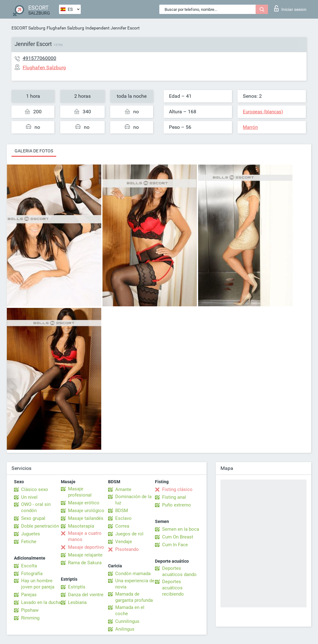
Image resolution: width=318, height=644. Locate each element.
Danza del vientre (86, 595)
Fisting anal (174, 497)
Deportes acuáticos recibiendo (173, 588)
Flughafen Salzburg (65, 28)
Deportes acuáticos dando (179, 571)
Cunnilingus (127, 621)
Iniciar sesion (290, 8)
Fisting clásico (177, 489)
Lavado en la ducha (41, 602)
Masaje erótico (84, 503)
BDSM (122, 511)
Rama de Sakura (85, 563)
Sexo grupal (33, 518)
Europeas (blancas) (263, 112)
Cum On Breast (178, 537)
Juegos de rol (129, 534)
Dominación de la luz (133, 500)
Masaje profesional (80, 492)
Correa (122, 526)
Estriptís (77, 587)
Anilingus (125, 629)
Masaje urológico (86, 511)
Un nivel (29, 497)
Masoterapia (81, 526)
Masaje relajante (85, 555)
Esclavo (123, 518)
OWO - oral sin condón (36, 507)
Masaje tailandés (86, 518)
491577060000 (39, 58)
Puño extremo (177, 505)
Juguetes (31, 534)
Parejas (29, 595)
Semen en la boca (181, 529)
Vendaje (124, 542)
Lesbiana (77, 602)
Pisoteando (127, 549)
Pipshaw (30, 610)
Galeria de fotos (34, 151)
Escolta (29, 566)
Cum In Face (175, 545)
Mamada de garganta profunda (134, 597)
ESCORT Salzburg (28, 28)
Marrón (250, 127)
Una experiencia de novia (135, 584)
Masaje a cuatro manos (85, 536)
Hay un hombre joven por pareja (38, 584)
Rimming (30, 618)
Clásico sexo (35, 489)
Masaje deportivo (86, 547)
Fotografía (32, 574)
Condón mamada (133, 574)
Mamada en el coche (130, 610)
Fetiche (29, 542)
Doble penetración (40, 526)
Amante (123, 489)
